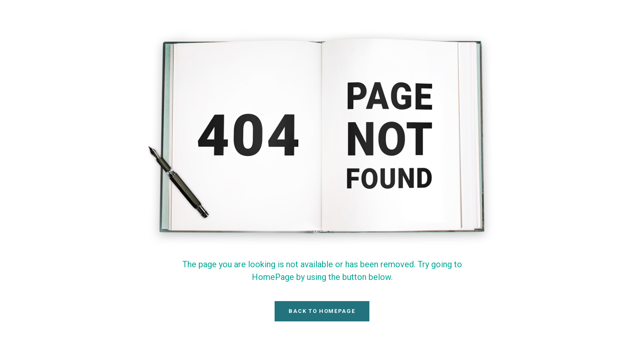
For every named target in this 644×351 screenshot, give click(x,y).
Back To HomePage (322, 311)
